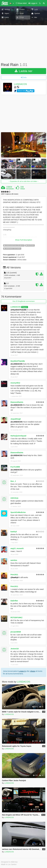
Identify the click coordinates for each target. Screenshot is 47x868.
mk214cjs (14, 498)
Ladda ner (24, 71)
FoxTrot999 (15, 467)
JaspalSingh (16, 419)
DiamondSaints (17, 402)
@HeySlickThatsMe (19, 310)
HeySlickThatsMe (18, 361)
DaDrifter (14, 601)
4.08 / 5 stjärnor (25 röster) (10, 194)
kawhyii (14, 532)
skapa (33, 671)
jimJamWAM (16, 632)
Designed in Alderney (9, 862)
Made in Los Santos (9, 864)
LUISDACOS (20, 84)
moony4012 (15, 383)
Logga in (22, 671)
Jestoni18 (15, 649)
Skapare (25, 307)
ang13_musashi (17, 548)
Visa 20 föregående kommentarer (24, 301)
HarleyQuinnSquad (18, 436)
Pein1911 (14, 575)
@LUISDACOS (16, 364)
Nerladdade (10, 189)
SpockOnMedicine (18, 512)
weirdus (14, 560)
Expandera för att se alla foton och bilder (23, 181)
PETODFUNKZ (16, 618)
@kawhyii (14, 577)
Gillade (23, 189)
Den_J (13, 481)
